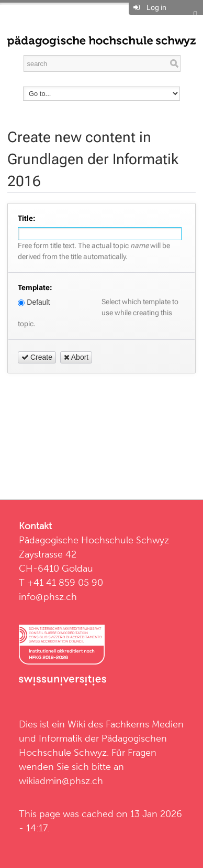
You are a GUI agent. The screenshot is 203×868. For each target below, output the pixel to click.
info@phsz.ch (48, 597)
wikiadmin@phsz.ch (61, 781)
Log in (156, 7)
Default (34, 302)
